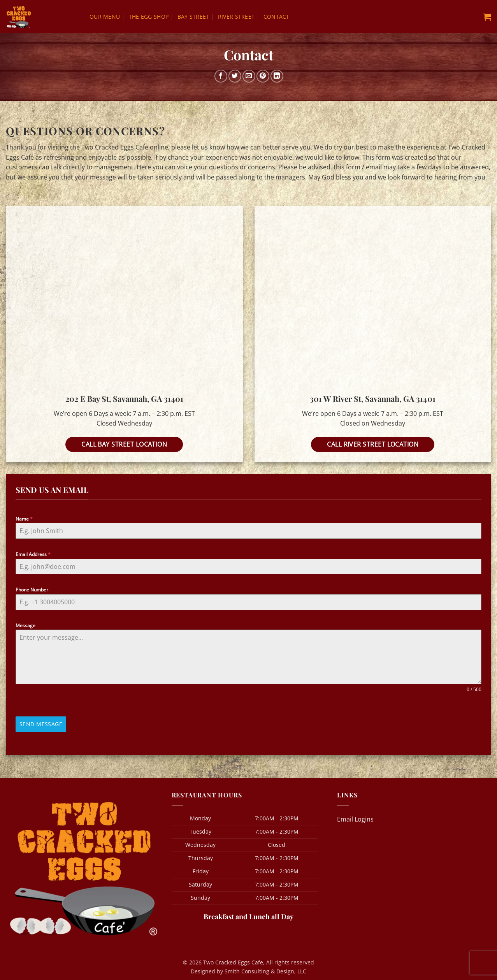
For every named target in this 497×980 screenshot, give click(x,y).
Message (25, 625)
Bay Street (193, 17)
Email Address (33, 554)
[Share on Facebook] (221, 76)
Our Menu (105, 17)
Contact (277, 17)
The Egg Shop (149, 17)
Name (24, 519)
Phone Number (32, 590)
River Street (236, 17)
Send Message (41, 724)
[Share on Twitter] (235, 76)
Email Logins (355, 817)
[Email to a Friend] (249, 76)
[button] (487, 17)
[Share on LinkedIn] (277, 76)
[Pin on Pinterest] (263, 76)
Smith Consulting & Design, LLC (265, 970)
